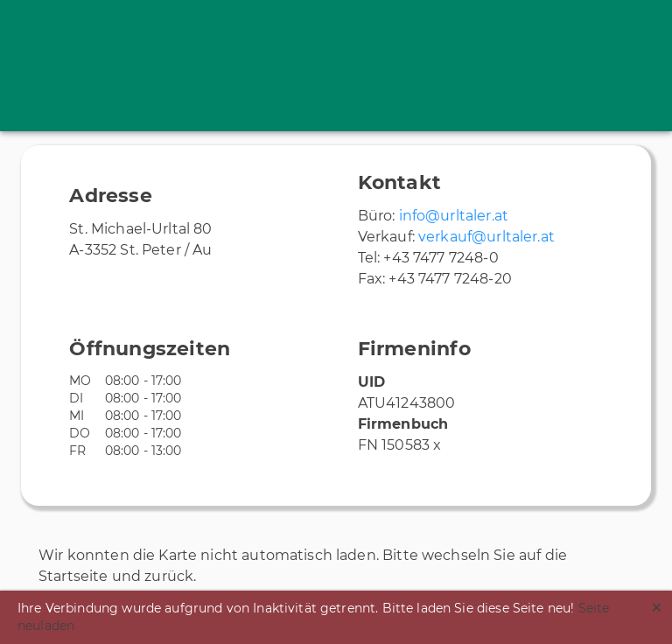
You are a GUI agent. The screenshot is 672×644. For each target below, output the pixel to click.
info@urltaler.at (454, 216)
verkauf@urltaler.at (486, 237)
